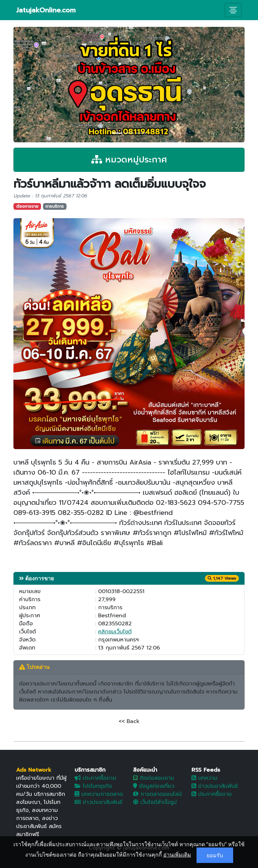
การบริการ (55, 206)
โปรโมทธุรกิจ (93, 786)
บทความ (204, 778)
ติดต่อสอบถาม (154, 778)
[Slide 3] (141, 133)
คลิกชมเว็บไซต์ (115, 632)
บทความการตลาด (99, 794)
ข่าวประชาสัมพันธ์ (98, 802)
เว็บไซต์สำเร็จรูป (155, 802)
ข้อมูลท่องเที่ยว (154, 786)
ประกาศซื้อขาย (95, 778)
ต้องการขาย (27, 206)
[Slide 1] (117, 133)
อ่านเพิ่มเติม (177, 855)
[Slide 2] (129, 133)
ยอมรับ (215, 855)
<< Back (129, 721)
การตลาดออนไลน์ (157, 794)
